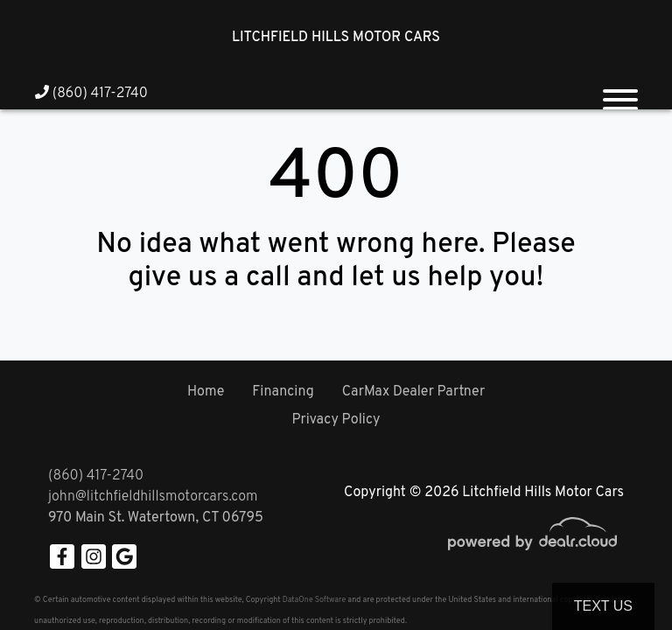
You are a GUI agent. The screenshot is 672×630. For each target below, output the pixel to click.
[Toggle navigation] (620, 93)
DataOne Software (314, 600)
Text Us (603, 606)
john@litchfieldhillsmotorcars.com (153, 497)
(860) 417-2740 (91, 94)
